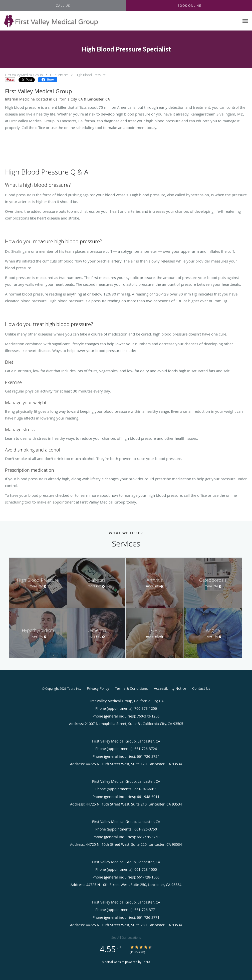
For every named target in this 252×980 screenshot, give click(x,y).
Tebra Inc (74, 688)
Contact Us (201, 688)
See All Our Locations (126, 937)
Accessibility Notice (170, 688)
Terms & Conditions (132, 688)
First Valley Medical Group (24, 75)
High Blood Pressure (91, 75)
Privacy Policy (98, 688)
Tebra (146, 962)
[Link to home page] (49, 21)
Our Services (59, 75)
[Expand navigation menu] (245, 21)
